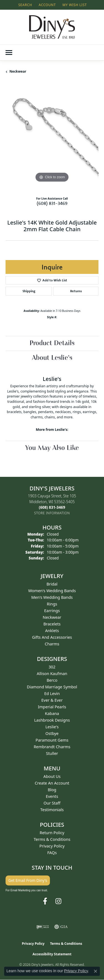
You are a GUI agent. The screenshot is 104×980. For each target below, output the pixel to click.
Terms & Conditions (52, 839)
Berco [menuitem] (52, 680)
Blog (52, 790)
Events (52, 796)
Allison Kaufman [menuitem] (52, 674)
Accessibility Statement (52, 954)
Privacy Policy (52, 846)
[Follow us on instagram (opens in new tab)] (58, 901)
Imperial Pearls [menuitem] (52, 707)
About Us (52, 776)
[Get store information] (52, 513)
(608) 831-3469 (52, 203)
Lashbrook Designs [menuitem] (52, 720)
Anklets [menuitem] (52, 631)
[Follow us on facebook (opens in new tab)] (45, 901)
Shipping (29, 291)
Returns (76, 291)
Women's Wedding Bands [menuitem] (52, 591)
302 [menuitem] (52, 667)
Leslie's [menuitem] (52, 727)
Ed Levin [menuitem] (52, 693)
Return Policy (52, 833)
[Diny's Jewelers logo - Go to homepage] (52, 27)
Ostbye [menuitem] (52, 733)
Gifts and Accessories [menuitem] (52, 637)
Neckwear (18, 71)
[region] (52, 137)
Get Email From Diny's (28, 880)
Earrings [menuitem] (52, 611)
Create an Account (52, 783)
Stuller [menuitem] (52, 753)
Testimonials (52, 810)
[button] (25, 5)
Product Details (52, 343)
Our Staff (52, 803)
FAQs (52, 853)
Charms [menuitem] (52, 644)
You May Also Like (52, 448)
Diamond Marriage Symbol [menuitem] (52, 687)
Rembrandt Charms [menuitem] (52, 747)
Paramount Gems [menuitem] (52, 740)
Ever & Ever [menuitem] (52, 700)
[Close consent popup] (95, 971)
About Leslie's (52, 358)
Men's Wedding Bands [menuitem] (52, 597)
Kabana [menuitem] (52, 713)
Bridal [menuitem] (52, 584)
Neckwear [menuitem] (52, 617)
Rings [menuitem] (52, 604)
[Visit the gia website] (61, 927)
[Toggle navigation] (9, 53)
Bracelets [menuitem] (52, 624)
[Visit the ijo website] (43, 927)
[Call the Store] (52, 507)
